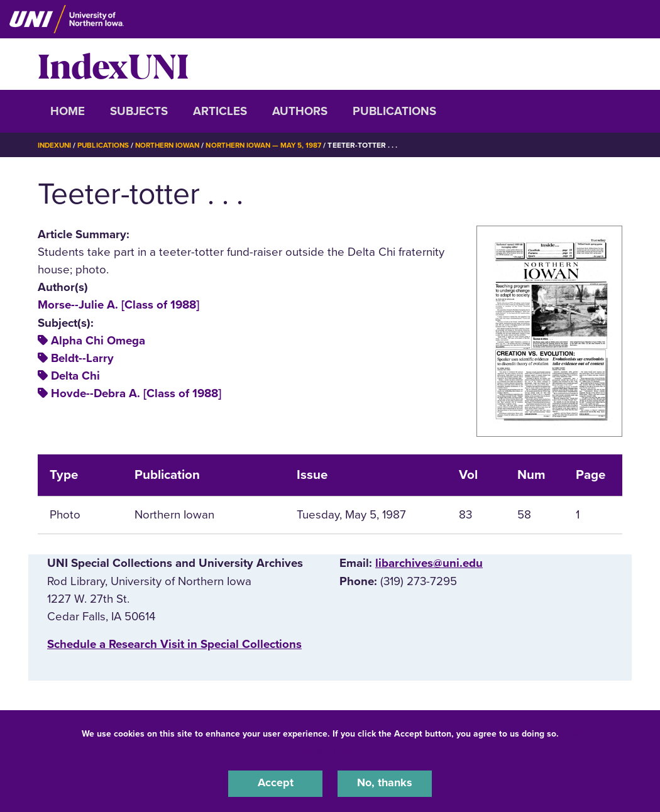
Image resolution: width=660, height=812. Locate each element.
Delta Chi (75, 376)
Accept (275, 783)
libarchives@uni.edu (429, 563)
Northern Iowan (173, 145)
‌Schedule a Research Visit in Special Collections (174, 644)
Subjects (139, 111)
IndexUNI (113, 64)
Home (68, 111)
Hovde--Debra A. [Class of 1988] (136, 393)
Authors (300, 111)
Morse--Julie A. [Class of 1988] (118, 305)
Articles (220, 111)
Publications (394, 111)
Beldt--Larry (82, 358)
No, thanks (385, 783)
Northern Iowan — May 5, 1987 (274, 145)
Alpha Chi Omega (98, 341)
